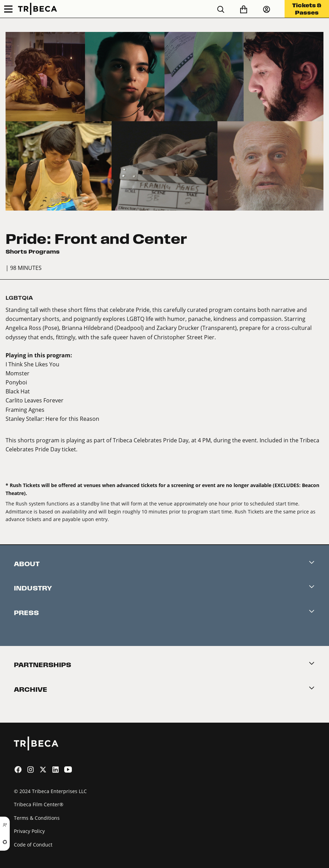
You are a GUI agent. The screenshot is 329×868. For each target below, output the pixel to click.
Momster (18, 373)
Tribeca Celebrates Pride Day (151, 440)
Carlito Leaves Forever (35, 400)
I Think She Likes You (32, 364)
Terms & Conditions (37, 818)
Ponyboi (16, 382)
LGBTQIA (19, 298)
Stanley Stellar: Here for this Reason (52, 419)
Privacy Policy (29, 831)
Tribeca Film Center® (39, 804)
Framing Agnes (25, 410)
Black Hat (18, 391)
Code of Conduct (33, 845)
